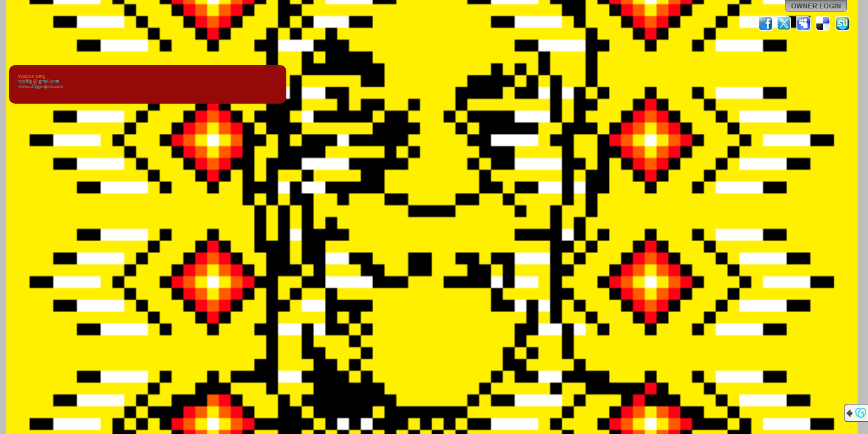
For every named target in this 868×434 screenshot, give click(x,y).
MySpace (804, 24)
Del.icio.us (823, 24)
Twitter (785, 24)
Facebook (766, 24)
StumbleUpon (843, 24)
